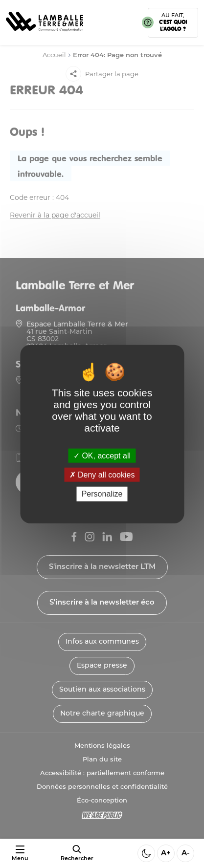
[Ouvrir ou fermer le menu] (20, 854)
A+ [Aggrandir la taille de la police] (166, 854)
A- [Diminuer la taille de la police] (186, 854)
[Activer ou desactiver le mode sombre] (146, 853)
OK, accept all (102, 456)
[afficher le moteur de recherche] (77, 853)
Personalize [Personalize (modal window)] (102, 494)
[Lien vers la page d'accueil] (45, 34)
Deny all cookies (102, 475)
